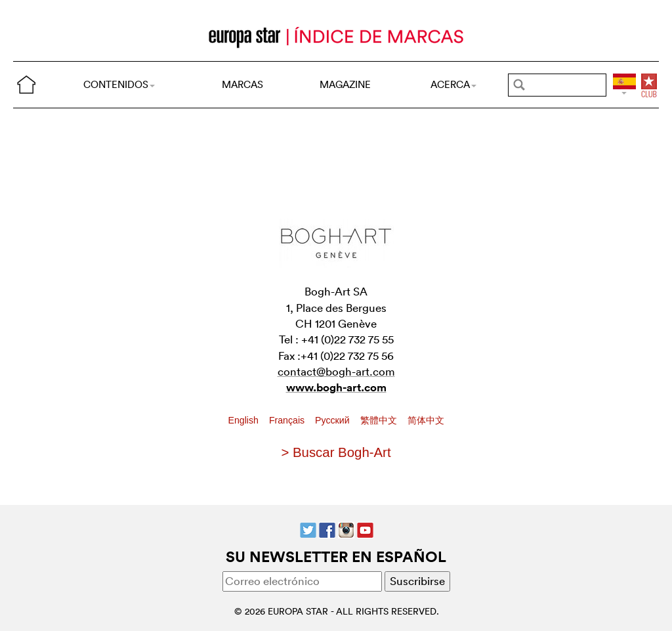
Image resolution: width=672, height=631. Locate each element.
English (245, 420)
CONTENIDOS (119, 84)
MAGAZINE (345, 84)
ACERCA (453, 84)
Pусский (333, 420)
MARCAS (242, 84)
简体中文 (426, 420)
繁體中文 (380, 420)
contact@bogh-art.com (336, 371)
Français (288, 420)
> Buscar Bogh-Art (336, 452)
